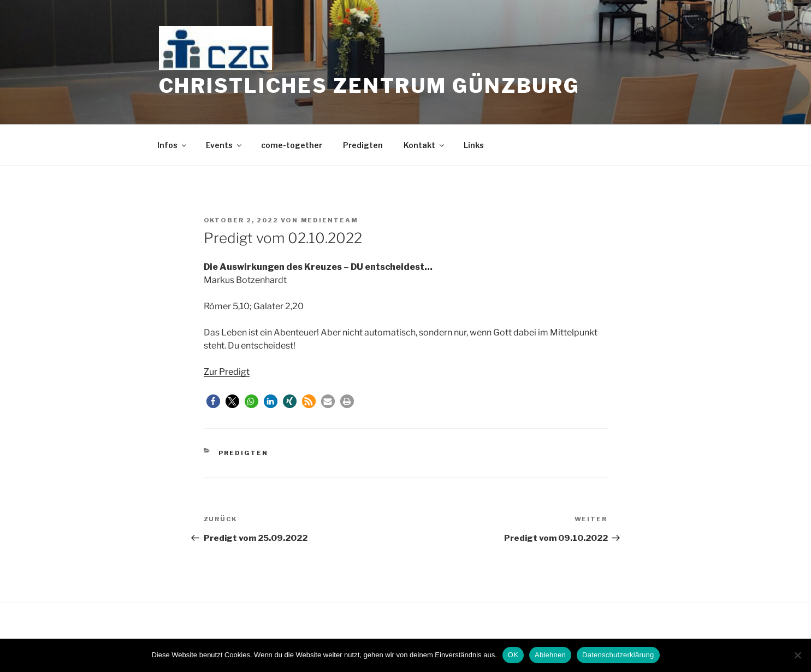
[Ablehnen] (797, 655)
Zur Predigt (227, 372)
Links (474, 145)
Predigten (363, 145)
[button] (213, 401)
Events (224, 145)
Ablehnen (550, 655)
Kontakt (425, 145)
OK (513, 655)
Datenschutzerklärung (618, 655)
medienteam (330, 220)
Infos (173, 145)
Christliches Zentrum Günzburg (370, 86)
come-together (292, 145)
